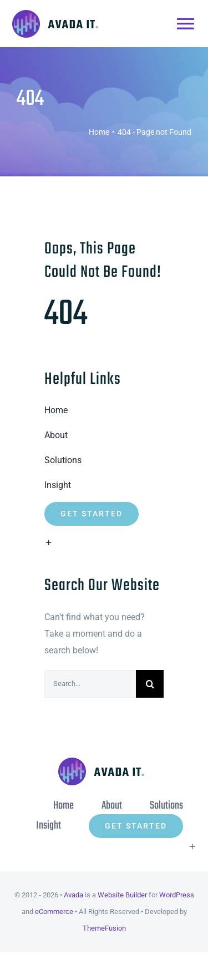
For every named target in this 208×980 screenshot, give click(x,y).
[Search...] (90, 684)
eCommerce (54, 912)
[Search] (150, 684)
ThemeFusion (104, 928)
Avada (73, 895)
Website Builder (122, 895)
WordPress (177, 895)
